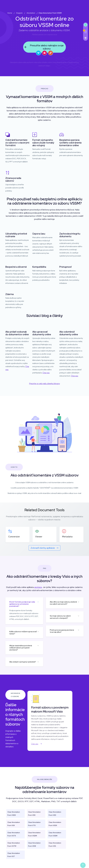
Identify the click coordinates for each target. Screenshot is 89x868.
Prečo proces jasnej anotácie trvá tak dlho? (62, 631)
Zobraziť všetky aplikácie (44, 548)
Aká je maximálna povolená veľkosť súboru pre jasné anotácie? (21, 648)
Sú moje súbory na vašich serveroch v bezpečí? (60, 617)
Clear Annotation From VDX (34, 814)
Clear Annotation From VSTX (14, 834)
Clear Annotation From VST (14, 855)
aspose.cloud (52, 35)
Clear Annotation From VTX (34, 824)
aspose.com (42, 35)
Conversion (14, 537)
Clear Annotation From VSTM (14, 844)
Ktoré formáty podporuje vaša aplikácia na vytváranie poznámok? (22, 604)
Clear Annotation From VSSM (55, 834)
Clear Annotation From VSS (55, 844)
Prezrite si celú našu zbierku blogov (44, 384)
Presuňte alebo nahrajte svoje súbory (43, 47)
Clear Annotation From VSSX (55, 824)
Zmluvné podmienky (60, 62)
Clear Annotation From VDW (34, 844)
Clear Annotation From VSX (14, 824)
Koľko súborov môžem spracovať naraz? (23, 633)
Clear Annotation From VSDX (14, 814)
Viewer (39, 537)
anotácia (38, 587)
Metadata (67, 537)
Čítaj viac (46, 373)
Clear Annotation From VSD (55, 814)
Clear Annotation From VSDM (34, 834)
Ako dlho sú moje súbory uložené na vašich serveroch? (63, 603)
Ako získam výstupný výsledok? (23, 662)
